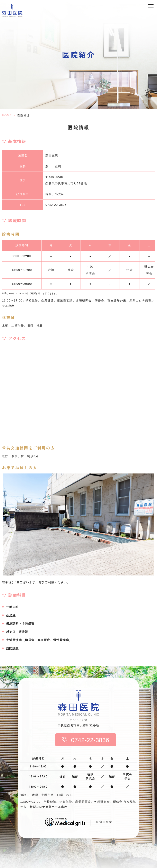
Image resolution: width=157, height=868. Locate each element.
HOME (7, 115)
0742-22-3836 (83, 740)
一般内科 (12, 607)
